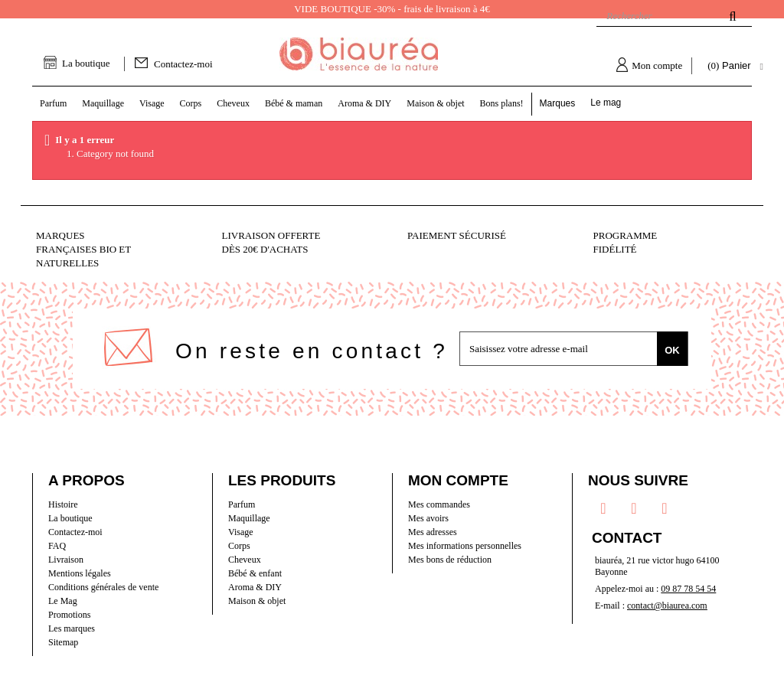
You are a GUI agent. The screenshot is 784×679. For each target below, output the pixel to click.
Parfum (242, 504)
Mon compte (657, 65)
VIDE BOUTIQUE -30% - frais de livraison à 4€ (392, 9)
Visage (241, 532)
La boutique (86, 63)
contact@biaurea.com (667, 606)
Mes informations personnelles (465, 546)
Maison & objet (257, 601)
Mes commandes (439, 504)
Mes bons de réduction (450, 560)
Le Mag (63, 601)
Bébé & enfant (255, 573)
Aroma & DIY (255, 587)
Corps (239, 546)
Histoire (63, 504)
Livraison (66, 560)
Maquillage (249, 518)
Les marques (72, 628)
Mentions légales (80, 573)
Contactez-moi (183, 64)
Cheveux (245, 560)
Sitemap (63, 642)
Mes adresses (433, 532)
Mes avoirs (428, 518)
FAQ (57, 546)
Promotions (69, 615)
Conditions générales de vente (103, 587)
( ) (731, 66)
